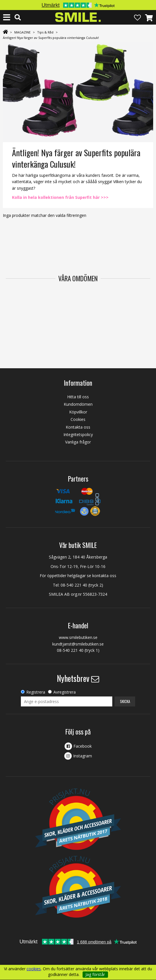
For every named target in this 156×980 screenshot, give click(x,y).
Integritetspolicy (78, 434)
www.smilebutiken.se (78, 637)
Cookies (78, 419)
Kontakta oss (78, 427)
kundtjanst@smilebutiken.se (78, 644)
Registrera (36, 692)
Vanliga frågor (78, 442)
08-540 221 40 (74, 585)
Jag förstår (95, 974)
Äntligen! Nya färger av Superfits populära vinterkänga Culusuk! (51, 38)
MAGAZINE (22, 32)
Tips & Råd (45, 32)
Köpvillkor (78, 412)
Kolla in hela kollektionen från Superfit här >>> (60, 197)
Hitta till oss (78, 397)
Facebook (83, 746)
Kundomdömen (78, 404)
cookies (34, 969)
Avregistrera (65, 692)
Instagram (83, 756)
